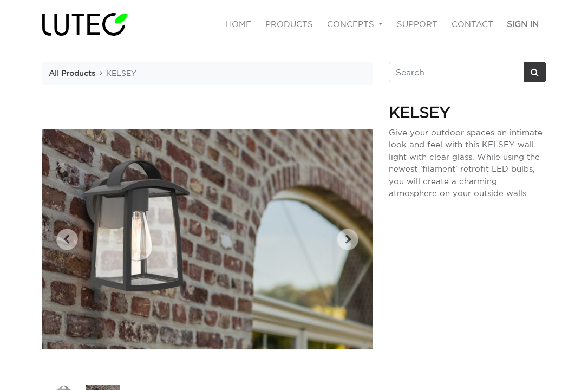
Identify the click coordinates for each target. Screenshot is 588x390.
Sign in (523, 24)
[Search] (535, 72)
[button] (67, 239)
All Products (72, 73)
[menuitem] (239, 25)
